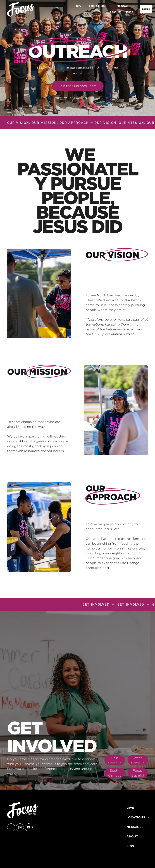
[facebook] (11, 828)
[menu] (146, 9)
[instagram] (20, 828)
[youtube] (29, 828)
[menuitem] (80, 6)
